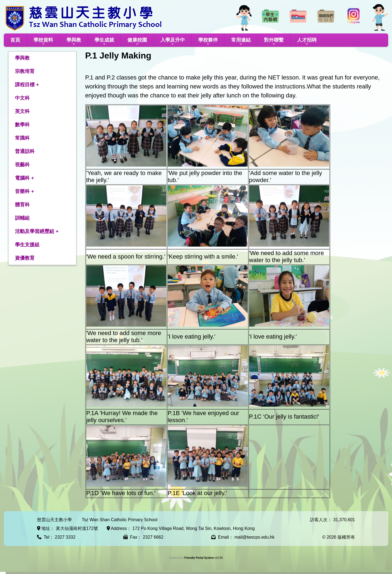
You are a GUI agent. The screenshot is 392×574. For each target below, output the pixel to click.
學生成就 (104, 42)
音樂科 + (24, 191)
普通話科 (25, 151)
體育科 (22, 205)
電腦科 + (24, 178)
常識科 (22, 138)
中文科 (22, 98)
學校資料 (43, 42)
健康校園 (137, 42)
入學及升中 (173, 42)
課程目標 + (27, 85)
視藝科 (22, 165)
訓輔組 (22, 218)
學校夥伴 (208, 42)
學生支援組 (27, 245)
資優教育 (25, 258)
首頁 (15, 40)
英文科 (22, 111)
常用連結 (241, 42)
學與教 (74, 42)
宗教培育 (25, 71)
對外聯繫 (274, 42)
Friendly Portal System (199, 558)
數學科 (22, 125)
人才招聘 (307, 42)
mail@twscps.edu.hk (254, 537)
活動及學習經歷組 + (37, 231)
